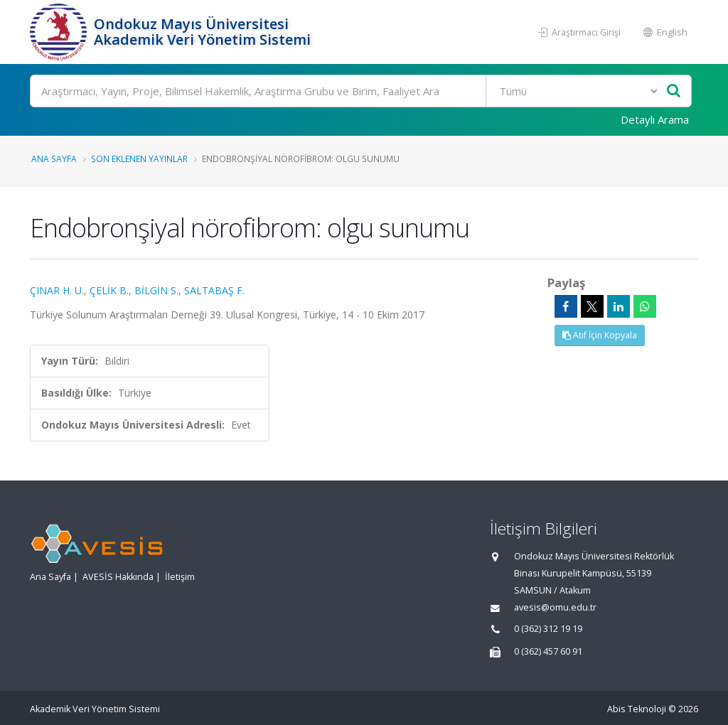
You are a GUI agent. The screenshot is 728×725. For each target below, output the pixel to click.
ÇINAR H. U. (57, 290)
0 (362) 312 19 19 (548, 629)
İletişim (180, 577)
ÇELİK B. (109, 290)
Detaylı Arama (655, 119)
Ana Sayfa (54, 159)
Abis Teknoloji (637, 709)
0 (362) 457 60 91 (548, 651)
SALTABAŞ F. (214, 290)
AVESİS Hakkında (118, 577)
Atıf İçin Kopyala (600, 335)
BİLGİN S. (156, 290)
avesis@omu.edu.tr (555, 607)
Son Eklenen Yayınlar (139, 159)
